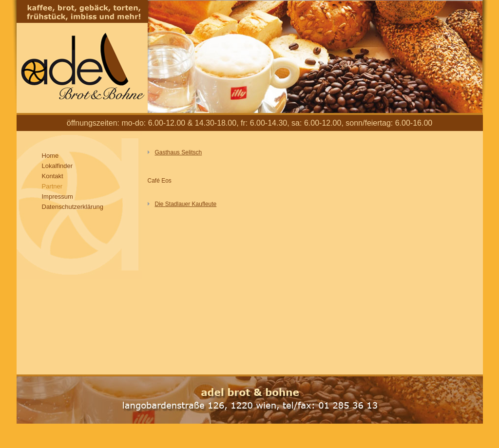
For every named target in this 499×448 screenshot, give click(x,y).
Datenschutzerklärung (73, 207)
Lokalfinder (58, 166)
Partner (52, 186)
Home (50, 156)
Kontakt (53, 176)
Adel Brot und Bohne (82, 56)
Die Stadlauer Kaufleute (186, 204)
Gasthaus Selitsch (179, 152)
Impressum (58, 196)
